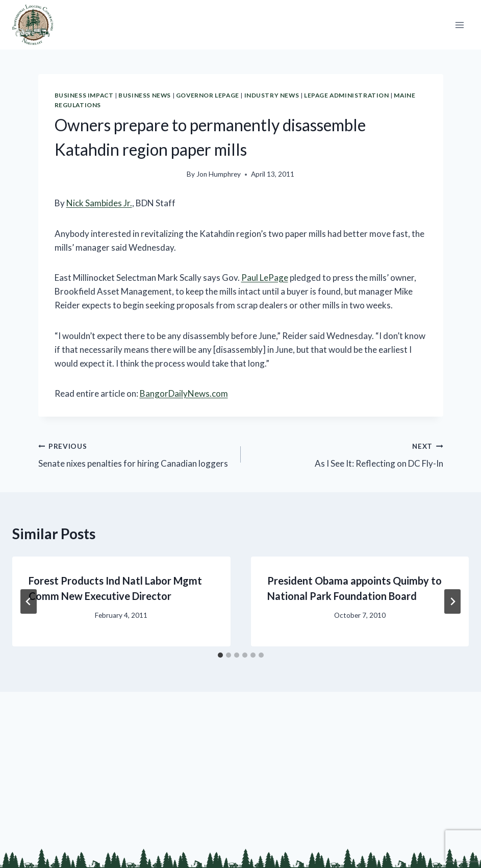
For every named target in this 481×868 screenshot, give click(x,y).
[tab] (220, 655)
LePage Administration (347, 95)
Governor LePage (208, 95)
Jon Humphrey (219, 174)
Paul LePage (265, 278)
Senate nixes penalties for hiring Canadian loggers (135, 454)
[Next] (452, 601)
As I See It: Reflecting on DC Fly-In (346, 454)
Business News (145, 95)
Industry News (272, 95)
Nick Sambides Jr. (99, 203)
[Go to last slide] (29, 601)
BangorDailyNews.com (184, 393)
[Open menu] (459, 25)
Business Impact (84, 95)
